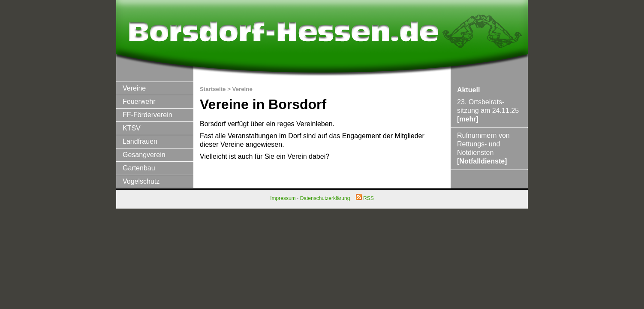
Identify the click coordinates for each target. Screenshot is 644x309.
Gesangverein (144, 155)
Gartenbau (139, 168)
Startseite (213, 89)
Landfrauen (140, 141)
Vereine (134, 88)
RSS (365, 198)
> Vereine (240, 89)
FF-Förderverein (147, 115)
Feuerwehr (139, 101)
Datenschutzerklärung (325, 198)
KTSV (132, 128)
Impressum (283, 198)
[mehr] (468, 119)
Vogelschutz (141, 181)
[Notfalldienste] (482, 161)
